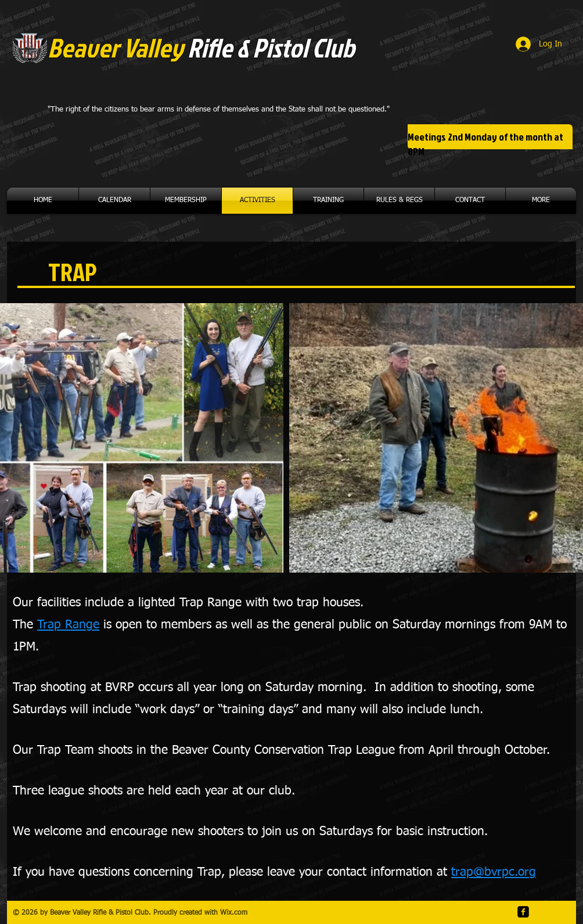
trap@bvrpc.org (494, 873)
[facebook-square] (523, 912)
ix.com (237, 913)
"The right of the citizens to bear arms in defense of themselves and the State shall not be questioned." (219, 109)
